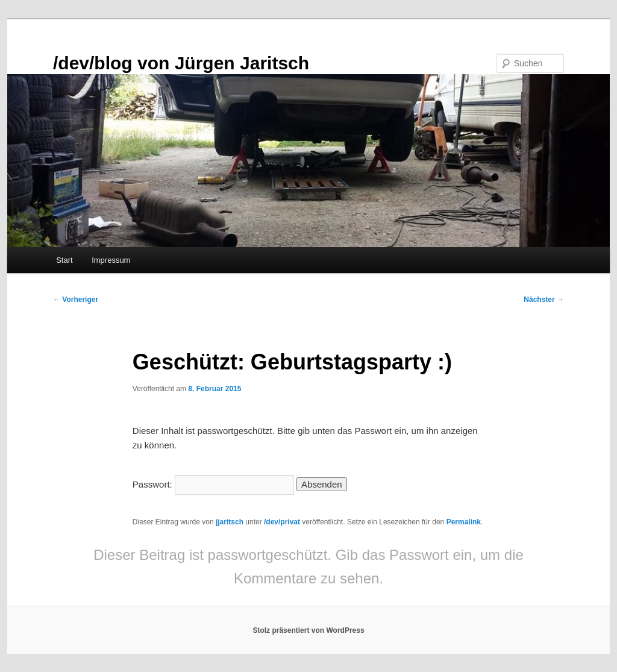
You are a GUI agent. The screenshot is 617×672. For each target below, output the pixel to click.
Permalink (464, 522)
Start (64, 260)
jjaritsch (230, 522)
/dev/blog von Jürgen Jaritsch (181, 63)
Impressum (111, 260)
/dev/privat (282, 522)
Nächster (544, 300)
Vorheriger (76, 300)
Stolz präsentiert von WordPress (308, 630)
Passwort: (213, 484)
